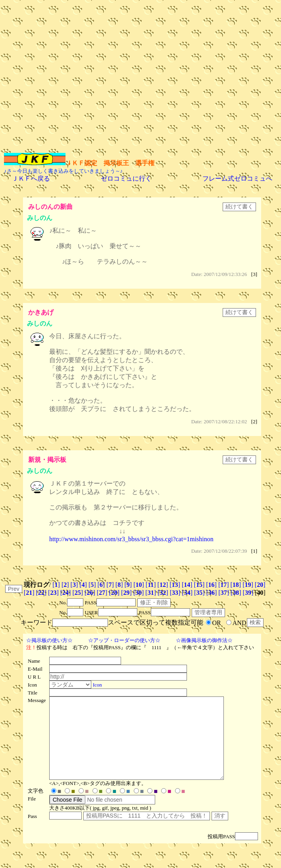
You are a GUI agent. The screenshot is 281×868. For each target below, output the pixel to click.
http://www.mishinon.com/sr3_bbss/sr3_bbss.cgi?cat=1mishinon (131, 539)
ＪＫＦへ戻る (31, 178)
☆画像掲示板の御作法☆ (204, 640)
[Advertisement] (74, 78)
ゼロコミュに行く (126, 178)
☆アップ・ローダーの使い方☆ (124, 640)
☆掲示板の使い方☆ (49, 640)
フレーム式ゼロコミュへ (237, 178)
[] (56, 585)
